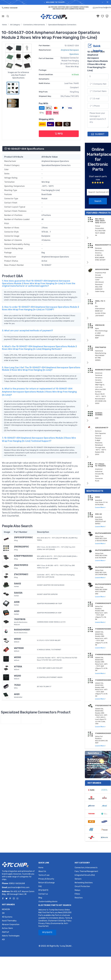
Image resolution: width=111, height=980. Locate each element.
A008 (17, 602)
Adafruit (6, 932)
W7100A (18, 667)
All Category (15, 25)
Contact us (43, 894)
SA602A (18, 593)
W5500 (18, 639)
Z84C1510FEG (21, 565)
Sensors (78, 879)
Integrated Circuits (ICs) (85, 875)
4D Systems (7, 917)
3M (3, 913)
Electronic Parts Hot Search (55, 905)
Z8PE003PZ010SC (23, 537)
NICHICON (6, 909)
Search (98, 201)
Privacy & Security (46, 879)
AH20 (17, 694)
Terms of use (44, 875)
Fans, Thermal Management (86, 871)
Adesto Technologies (11, 936)
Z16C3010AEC (21, 574)
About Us (42, 871)
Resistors (79, 898)
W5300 (18, 657)
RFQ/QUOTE (43, 890)
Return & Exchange (47, 883)
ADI (3, 940)
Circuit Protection (82, 886)
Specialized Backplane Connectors (62, 25)
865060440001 (22, 630)
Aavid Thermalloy (9, 921)
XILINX (69, 946)
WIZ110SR (19, 648)
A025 (17, 611)
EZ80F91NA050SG (23, 556)
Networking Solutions (84, 883)
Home (4, 25)
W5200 (18, 676)
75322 (17, 685)
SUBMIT (98, 134)
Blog (40, 898)
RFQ (59, 134)
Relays (77, 890)
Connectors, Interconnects (34, 25)
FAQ (40, 886)
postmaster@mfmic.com (19, 887)
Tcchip (62, 946)
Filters (77, 894)
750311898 (20, 619)
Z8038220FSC (21, 547)
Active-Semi (7, 928)
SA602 (18, 584)
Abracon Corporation (11, 924)
